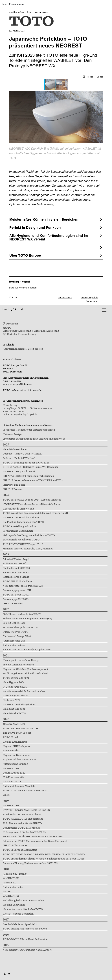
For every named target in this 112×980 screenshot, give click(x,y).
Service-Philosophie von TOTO (20, 627)
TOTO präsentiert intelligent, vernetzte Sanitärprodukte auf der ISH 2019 (44, 859)
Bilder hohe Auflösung (46, 331)
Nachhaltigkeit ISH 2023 (16, 568)
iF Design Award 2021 (15, 687)
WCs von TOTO (12, 782)
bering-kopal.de (90, 297)
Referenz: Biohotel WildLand (19, 458)
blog (5, 4)
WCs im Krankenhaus (15, 742)
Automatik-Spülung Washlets (19, 786)
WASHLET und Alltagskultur (19, 705)
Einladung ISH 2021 (14, 709)
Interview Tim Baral (14, 485)
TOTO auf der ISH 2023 (16, 595)
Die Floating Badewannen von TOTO (23, 522)
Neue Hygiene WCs (13, 682)
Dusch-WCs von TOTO (16, 632)
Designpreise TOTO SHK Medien (21, 828)
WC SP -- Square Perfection (18, 914)
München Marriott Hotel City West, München (28, 549)
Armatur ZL (9, 883)
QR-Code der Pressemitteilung (20, 334)
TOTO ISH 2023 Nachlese (17, 581)
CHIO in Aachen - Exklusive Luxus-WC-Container (30, 467)
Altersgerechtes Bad (14, 641)
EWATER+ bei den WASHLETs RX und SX (26, 810)
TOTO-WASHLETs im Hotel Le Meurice (25, 939)
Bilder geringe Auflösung (17, 331)
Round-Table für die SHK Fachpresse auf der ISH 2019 (33, 837)
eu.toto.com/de (33, 390)
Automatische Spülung (15, 764)
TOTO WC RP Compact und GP (21, 729)
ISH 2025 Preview (13, 489)
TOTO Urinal (10, 737)
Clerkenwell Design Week (17, 636)
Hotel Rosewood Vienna (16, 577)
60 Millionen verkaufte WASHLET (22, 614)
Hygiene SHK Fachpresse (17, 746)
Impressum (92, 301)
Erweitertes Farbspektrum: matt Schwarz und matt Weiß (34, 439)
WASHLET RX (11, 896)
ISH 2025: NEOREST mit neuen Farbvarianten (28, 476)
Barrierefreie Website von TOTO (21, 540)
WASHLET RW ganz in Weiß (19, 472)
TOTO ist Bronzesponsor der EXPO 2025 (26, 463)
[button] (62, 85)
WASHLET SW (11, 768)
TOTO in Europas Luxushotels (20, 850)
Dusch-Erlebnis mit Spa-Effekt (20, 924)
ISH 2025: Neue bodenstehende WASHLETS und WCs (33, 480)
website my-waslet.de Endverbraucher (24, 691)
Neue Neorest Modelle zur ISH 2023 (23, 586)
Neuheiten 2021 (11, 700)
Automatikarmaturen (14, 645)
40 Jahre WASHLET (14, 724)
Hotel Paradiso (11, 751)
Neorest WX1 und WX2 (16, 573)
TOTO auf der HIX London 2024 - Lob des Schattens (32, 500)
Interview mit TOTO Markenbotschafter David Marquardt (35, 841)
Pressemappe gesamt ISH (17, 590)
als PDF (7, 328)
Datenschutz (65, 297)
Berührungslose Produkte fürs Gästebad (25, 674)
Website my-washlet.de (16, 696)
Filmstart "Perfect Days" (16, 559)
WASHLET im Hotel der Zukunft (21, 518)
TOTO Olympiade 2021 (16, 678)
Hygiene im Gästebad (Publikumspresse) (25, 669)
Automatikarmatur (13, 887)
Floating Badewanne (14, 905)
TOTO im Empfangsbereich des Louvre (25, 929)
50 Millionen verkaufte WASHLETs (22, 823)
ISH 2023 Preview (13, 604)
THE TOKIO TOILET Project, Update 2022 (27, 650)
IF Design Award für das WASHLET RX (25, 832)
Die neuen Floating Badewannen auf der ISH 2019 (30, 863)
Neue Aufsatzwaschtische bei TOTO (23, 909)
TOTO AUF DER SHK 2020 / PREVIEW (25, 791)
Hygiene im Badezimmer (17, 755)
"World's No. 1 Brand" (15, 874)
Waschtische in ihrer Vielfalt (18, 509)
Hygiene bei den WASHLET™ (19, 760)
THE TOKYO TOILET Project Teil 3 (23, 544)
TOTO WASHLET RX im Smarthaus (23, 819)
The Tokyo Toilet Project (17, 733)
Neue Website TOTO (14, 713)
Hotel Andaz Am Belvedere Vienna (22, 815)
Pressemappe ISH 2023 (16, 599)
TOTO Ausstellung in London (19, 526)
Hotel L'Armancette (13, 777)
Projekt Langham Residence (18, 665)
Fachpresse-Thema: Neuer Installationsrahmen (29, 430)
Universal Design (12, 434)
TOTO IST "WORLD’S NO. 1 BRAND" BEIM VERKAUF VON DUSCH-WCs (44, 854)
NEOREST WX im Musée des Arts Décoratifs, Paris (31, 504)
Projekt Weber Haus (14, 623)
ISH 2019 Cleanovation (15, 845)
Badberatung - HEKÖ (15, 564)
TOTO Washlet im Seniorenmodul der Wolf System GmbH (35, 513)
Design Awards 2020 (14, 773)
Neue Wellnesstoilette (15, 449)
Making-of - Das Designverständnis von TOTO (29, 535)
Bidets (6, 795)
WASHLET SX (11, 878)
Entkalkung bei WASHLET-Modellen (23, 901)
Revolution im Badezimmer (18, 531)
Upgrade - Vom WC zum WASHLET (23, 454)
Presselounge (17, 4)
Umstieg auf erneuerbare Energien (22, 660)
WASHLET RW (11, 806)
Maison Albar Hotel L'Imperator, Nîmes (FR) (27, 619)
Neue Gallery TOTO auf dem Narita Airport (27, 950)
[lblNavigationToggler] (104, 310)
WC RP (7, 892)
